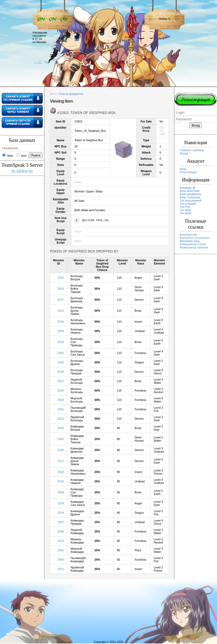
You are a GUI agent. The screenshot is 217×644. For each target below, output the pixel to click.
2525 (61, 363)
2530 (61, 429)
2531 (61, 278)
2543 (61, 289)
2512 (61, 461)
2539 (61, 504)
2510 (61, 343)
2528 (61, 372)
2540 (61, 353)
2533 (61, 482)
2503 (61, 551)
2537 (61, 300)
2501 (61, 410)
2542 (61, 440)
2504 (61, 400)
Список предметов (71, 94)
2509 (61, 493)
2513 (61, 311)
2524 (61, 513)
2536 (61, 451)
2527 (61, 523)
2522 (61, 419)
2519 (61, 322)
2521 (61, 569)
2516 (61, 391)
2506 (61, 532)
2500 (61, 560)
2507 (61, 382)
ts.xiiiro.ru (22, 171)
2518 (61, 472)
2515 (61, 541)
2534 (61, 332)
